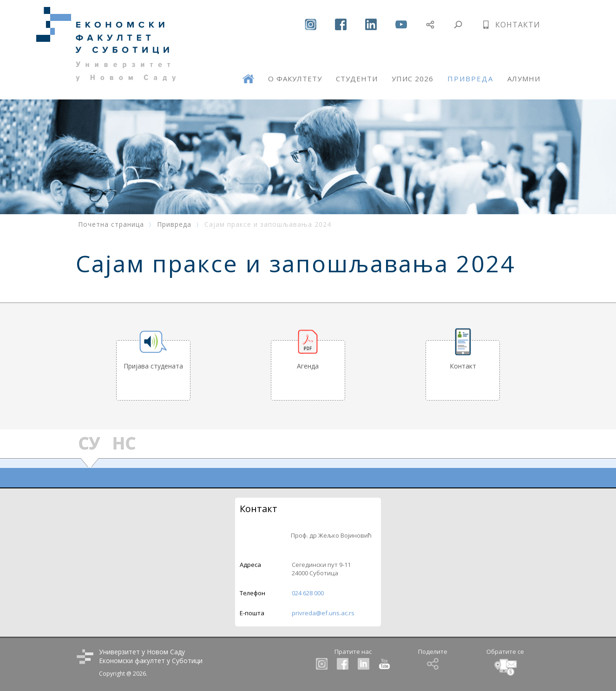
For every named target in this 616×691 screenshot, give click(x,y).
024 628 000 (308, 593)
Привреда (174, 224)
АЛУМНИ (524, 79)
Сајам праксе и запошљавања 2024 (268, 224)
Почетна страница (111, 224)
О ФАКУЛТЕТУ (295, 79)
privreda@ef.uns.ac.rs (323, 613)
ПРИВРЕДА (470, 79)
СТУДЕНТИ (357, 79)
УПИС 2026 (413, 79)
